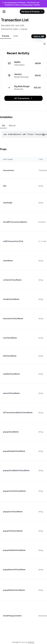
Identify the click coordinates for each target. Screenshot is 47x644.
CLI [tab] (3, 126)
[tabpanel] (23, 76)
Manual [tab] (12, 126)
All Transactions (24, 98)
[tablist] (16, 36)
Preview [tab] (6, 36)
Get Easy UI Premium (32, 12)
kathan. (31, 642)
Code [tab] (16, 36)
